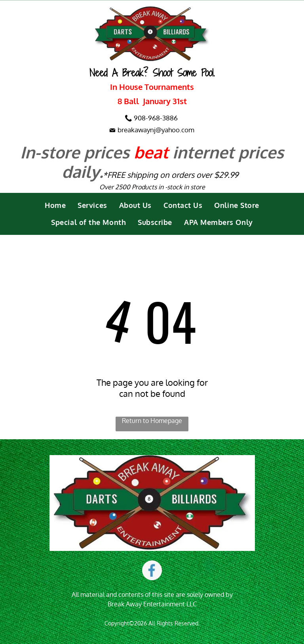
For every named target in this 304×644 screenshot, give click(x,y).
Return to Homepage (152, 421)
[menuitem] (55, 205)
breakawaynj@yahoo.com (156, 130)
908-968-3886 (156, 118)
